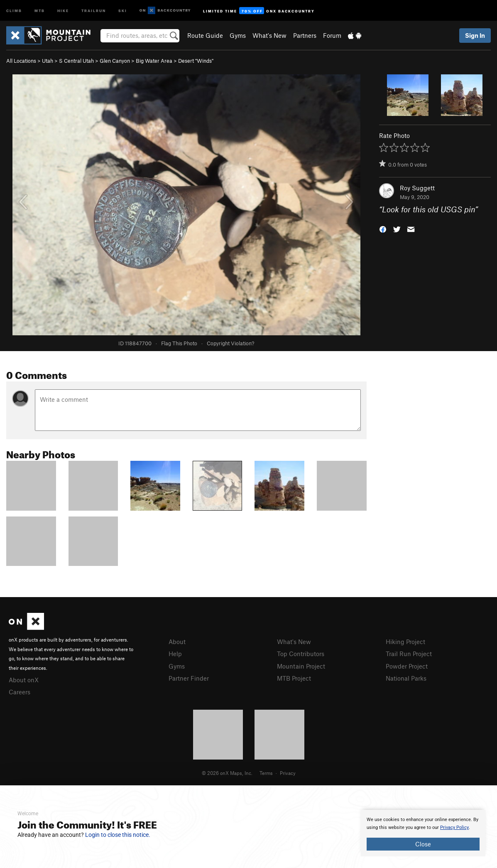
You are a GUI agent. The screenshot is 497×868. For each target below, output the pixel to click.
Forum (332, 35)
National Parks (406, 678)
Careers (20, 692)
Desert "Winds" (196, 61)
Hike (63, 10)
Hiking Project (405, 642)
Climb (14, 10)
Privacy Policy (454, 827)
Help (175, 654)
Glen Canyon (115, 61)
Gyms (238, 35)
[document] (423, 833)
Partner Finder (189, 678)
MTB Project (294, 678)
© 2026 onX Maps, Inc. (227, 773)
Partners (305, 35)
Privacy (288, 773)
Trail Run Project (409, 654)
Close (423, 844)
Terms (266, 773)
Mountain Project (301, 666)
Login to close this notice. (118, 835)
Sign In (475, 35)
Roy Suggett (417, 188)
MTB (40, 10)
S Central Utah (76, 61)
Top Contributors (301, 654)
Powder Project (407, 666)
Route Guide (205, 35)
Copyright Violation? (230, 343)
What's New (269, 35)
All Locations (21, 61)
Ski (123, 10)
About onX (24, 680)
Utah (48, 61)
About (177, 642)
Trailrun (94, 10)
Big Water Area (154, 61)
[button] (383, 229)
